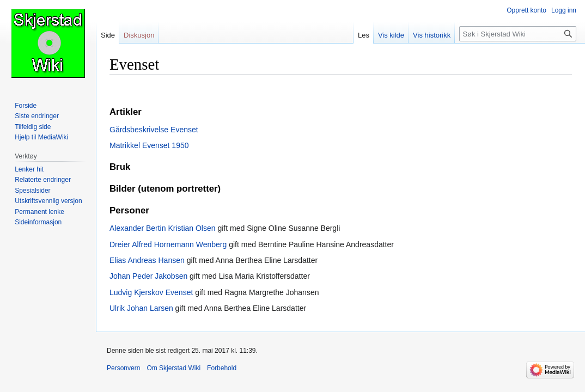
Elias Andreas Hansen (147, 260)
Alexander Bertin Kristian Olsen (163, 228)
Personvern (123, 368)
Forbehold (222, 368)
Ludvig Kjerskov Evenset (151, 292)
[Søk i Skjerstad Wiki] (518, 34)
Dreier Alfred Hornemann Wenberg (168, 244)
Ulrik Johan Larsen (141, 308)
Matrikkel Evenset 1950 (149, 145)
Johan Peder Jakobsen (148, 276)
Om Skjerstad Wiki (173, 368)
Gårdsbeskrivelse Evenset (154, 130)
